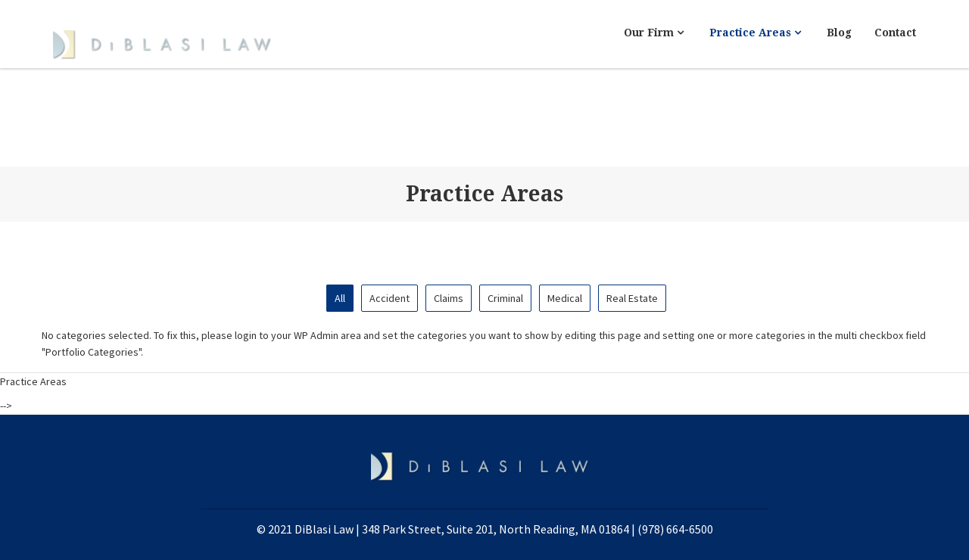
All (340, 298)
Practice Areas (755, 33)
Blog (839, 33)
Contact (895, 33)
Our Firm (654, 33)
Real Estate (632, 298)
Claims (449, 298)
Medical (565, 298)
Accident (389, 298)
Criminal (505, 298)
